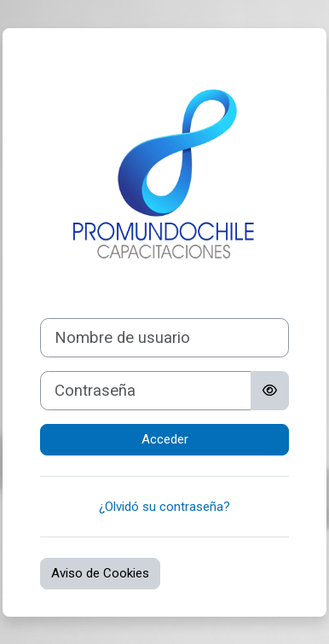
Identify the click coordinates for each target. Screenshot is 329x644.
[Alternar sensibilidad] (270, 391)
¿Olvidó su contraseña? (164, 507)
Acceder (165, 439)
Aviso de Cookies (100, 573)
